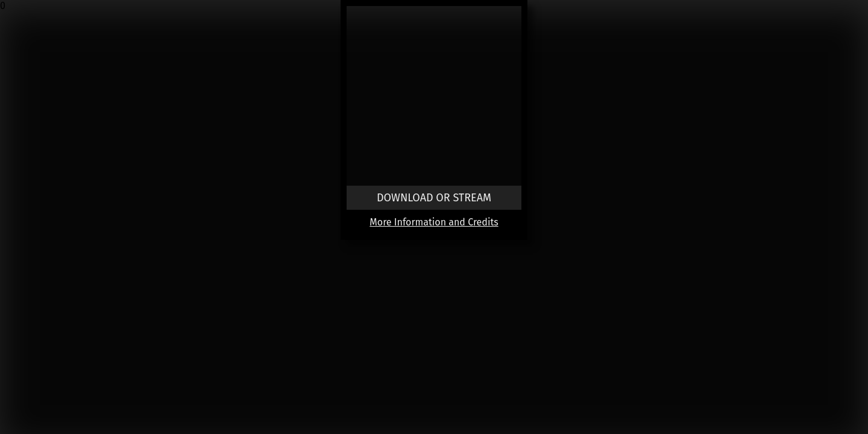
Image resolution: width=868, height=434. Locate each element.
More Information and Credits (434, 222)
